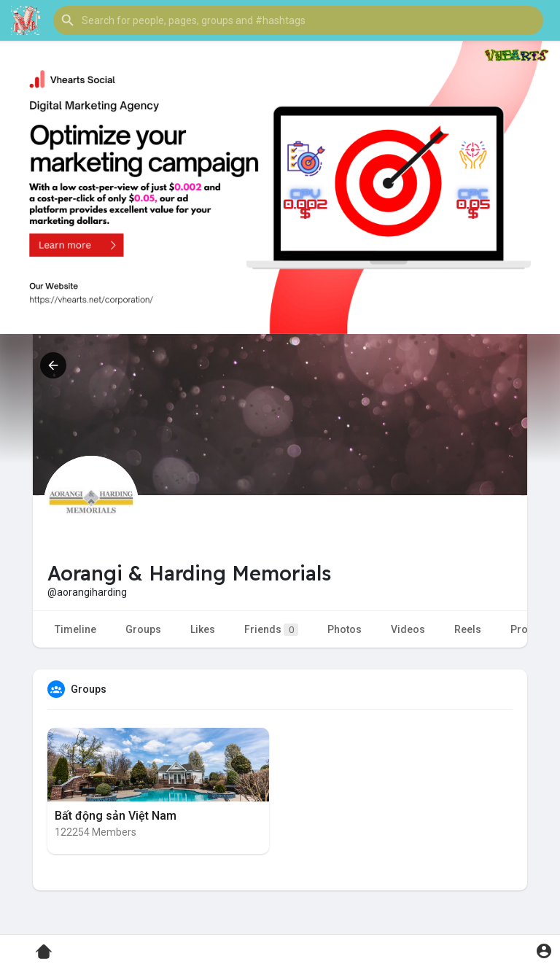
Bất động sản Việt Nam (116, 816)
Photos (345, 629)
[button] (298, 20)
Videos (408, 629)
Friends (271, 630)
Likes (203, 629)
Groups (143, 629)
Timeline (75, 629)
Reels (468, 629)
